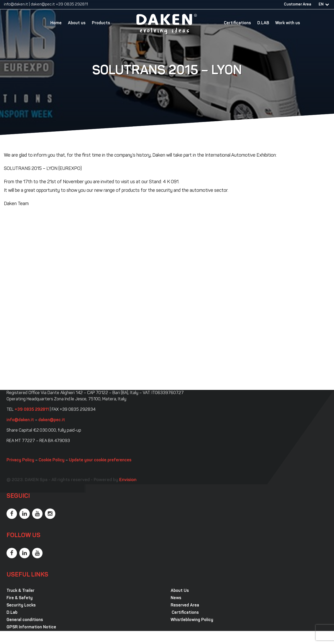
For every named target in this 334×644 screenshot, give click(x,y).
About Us (180, 591)
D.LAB (263, 23)
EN (321, 5)
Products (101, 23)
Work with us (288, 23)
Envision (128, 480)
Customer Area (297, 5)
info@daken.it (16, 5)
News (176, 598)
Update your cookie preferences (100, 460)
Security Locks (21, 605)
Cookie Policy (52, 460)
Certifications (237, 23)
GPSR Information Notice (31, 627)
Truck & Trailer (20, 591)
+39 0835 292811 (72, 5)
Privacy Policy (20, 460)
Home (56, 23)
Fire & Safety (20, 598)
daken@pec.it (43, 5)
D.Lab (12, 613)
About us (77, 23)
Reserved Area (185, 605)
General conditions (25, 620)
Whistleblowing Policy (192, 620)
